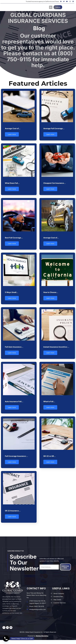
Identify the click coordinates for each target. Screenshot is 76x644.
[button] (51, 7)
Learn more (12, 134)
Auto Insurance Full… (14, 400)
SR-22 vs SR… (49, 455)
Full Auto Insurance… (14, 346)
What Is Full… (49, 400)
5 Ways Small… (12, 292)
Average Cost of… (13, 128)
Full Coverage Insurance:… (16, 455)
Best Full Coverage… (14, 237)
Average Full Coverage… (54, 128)
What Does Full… (12, 183)
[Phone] (6, 639)
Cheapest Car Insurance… (54, 183)
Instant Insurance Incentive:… (56, 346)
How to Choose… (51, 292)
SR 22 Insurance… (13, 509)
